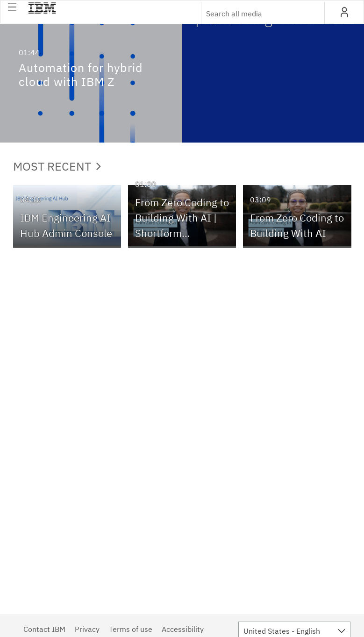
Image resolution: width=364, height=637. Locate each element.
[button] (12, 7)
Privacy (87, 629)
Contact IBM (44, 629)
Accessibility (183, 629)
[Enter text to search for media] (253, 14)
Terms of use (131, 629)
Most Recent (57, 166)
